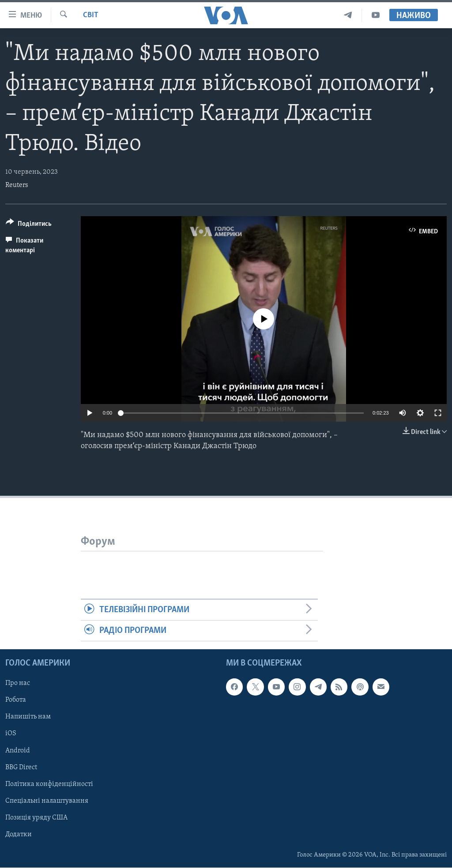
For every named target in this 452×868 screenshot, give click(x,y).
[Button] (29, 225)
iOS (11, 734)
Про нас (18, 684)
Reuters (17, 185)
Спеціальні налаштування (47, 801)
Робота (16, 700)
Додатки (19, 834)
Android (18, 751)
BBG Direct (21, 767)
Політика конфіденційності (49, 784)
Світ (91, 15)
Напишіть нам (28, 717)
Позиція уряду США (36, 818)
